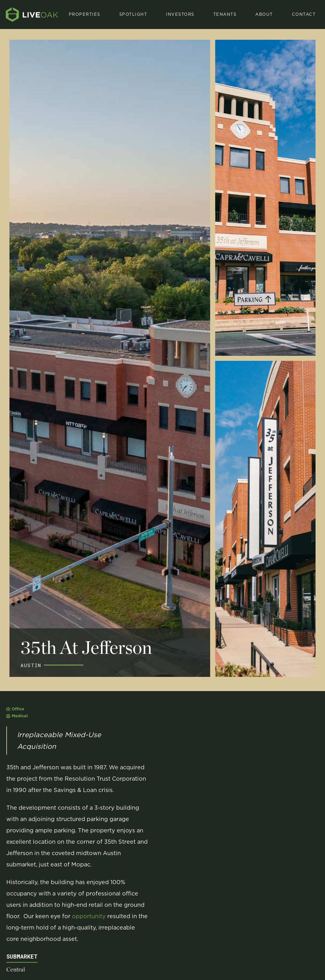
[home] (32, 15)
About (264, 14)
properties (85, 14)
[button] (133, 15)
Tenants (225, 14)
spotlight (133, 14)
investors (180, 14)
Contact (304, 14)
